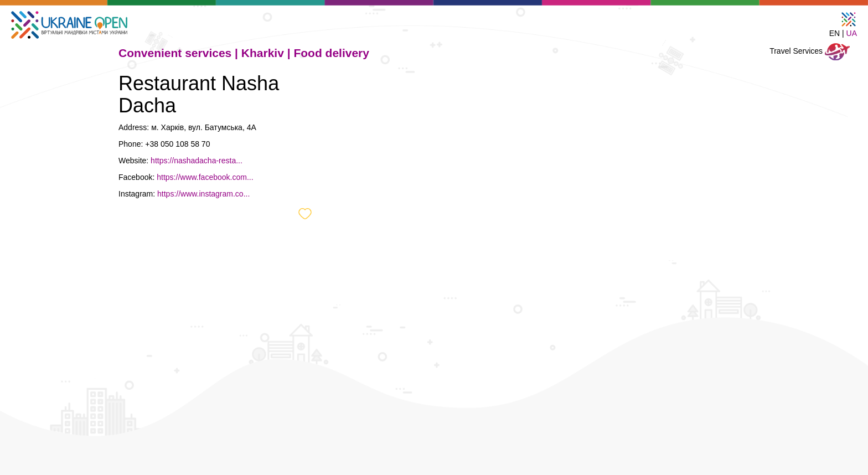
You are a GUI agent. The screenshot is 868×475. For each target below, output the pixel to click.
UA (852, 33)
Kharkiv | (268, 53)
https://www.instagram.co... (203, 194)
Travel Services (810, 52)
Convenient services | (180, 53)
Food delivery (331, 53)
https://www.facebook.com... (205, 177)
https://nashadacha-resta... (197, 161)
